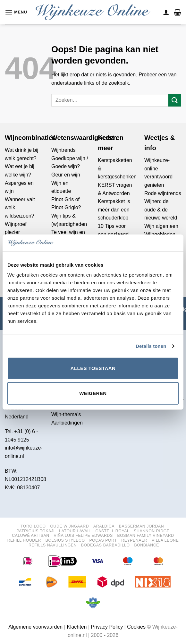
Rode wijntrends (163, 193)
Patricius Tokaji (35, 531)
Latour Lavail (75, 531)
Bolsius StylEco (65, 540)
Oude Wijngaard (69, 526)
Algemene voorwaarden (35, 627)
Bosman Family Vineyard (145, 536)
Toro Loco (33, 526)
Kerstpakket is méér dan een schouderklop (114, 210)
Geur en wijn (66, 175)
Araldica (104, 526)
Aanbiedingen (67, 423)
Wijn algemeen (161, 226)
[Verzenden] (175, 100)
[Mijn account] (166, 12)
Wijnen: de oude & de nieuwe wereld (161, 210)
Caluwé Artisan (30, 536)
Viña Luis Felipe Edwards (83, 536)
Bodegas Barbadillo (106, 545)
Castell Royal (113, 531)
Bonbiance (147, 545)
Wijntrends (63, 150)
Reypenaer (134, 540)
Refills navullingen (53, 545)
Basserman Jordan (141, 526)
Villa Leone (165, 540)
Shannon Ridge (152, 531)
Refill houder (24, 540)
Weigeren (93, 393)
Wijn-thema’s (66, 414)
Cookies (136, 627)
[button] (16, 12)
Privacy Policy (107, 627)
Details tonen (151, 346)
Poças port (103, 540)
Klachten (77, 627)
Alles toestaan (93, 368)
